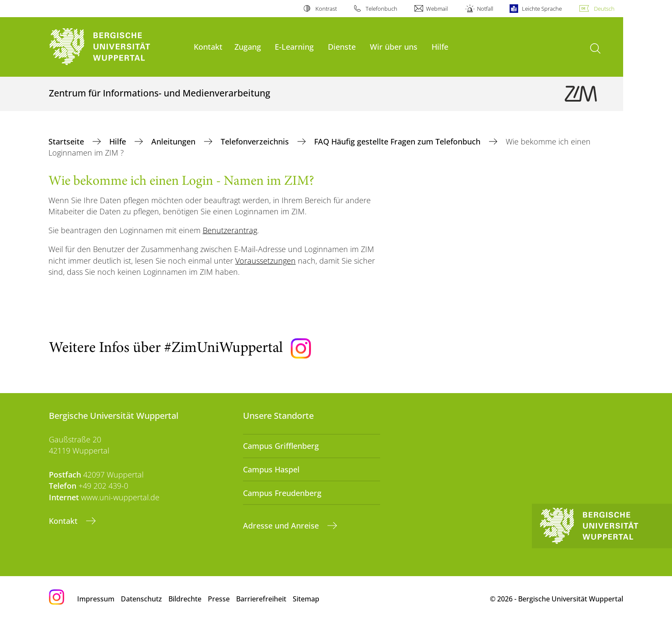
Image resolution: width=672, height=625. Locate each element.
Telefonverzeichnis (256, 141)
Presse (219, 599)
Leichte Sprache (542, 9)
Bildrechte (185, 599)
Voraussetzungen (265, 261)
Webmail (437, 9)
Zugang (248, 47)
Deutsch (604, 9)
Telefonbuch (381, 9)
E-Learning (294, 47)
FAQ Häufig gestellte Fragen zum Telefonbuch (398, 141)
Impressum (96, 599)
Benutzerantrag (230, 230)
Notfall (485, 9)
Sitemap (306, 599)
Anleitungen (174, 141)
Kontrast (326, 9)
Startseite (67, 141)
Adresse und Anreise (282, 526)
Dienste (342, 47)
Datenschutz (141, 599)
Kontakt (208, 47)
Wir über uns (394, 47)
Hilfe (440, 47)
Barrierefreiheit (261, 599)
